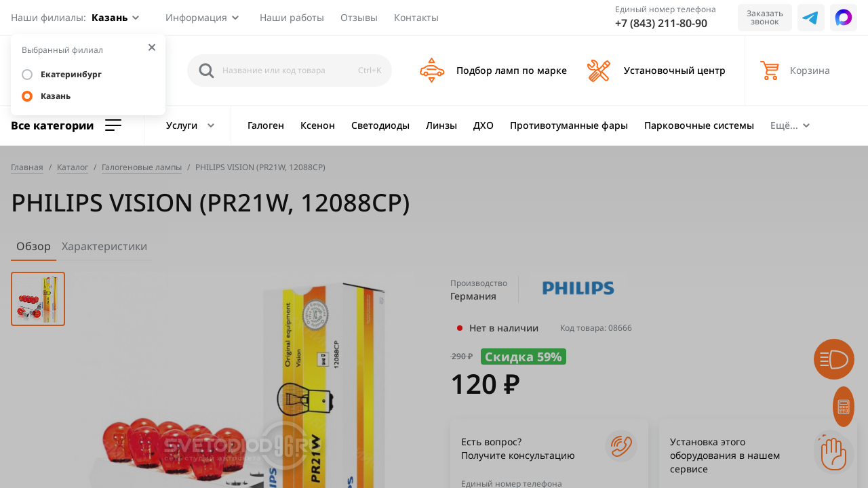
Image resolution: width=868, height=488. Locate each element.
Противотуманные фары (569, 125)
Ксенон (318, 125)
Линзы (441, 125)
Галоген (266, 125)
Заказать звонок (765, 17)
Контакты (416, 17)
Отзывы (359, 17)
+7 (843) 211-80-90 (661, 23)
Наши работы (292, 17)
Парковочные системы (699, 125)
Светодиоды (380, 125)
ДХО (484, 125)
